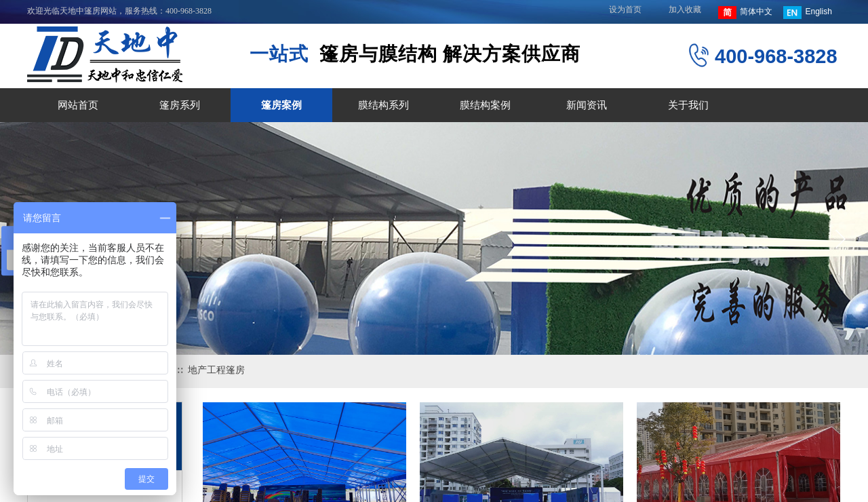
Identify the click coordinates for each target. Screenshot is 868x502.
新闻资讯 (587, 105)
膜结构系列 (383, 105)
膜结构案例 (485, 105)
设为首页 (625, 9)
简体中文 (745, 13)
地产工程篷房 (216, 370)
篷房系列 (180, 105)
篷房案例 (281, 105)
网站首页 (78, 105)
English (807, 13)
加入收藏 (685, 9)
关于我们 (688, 105)
